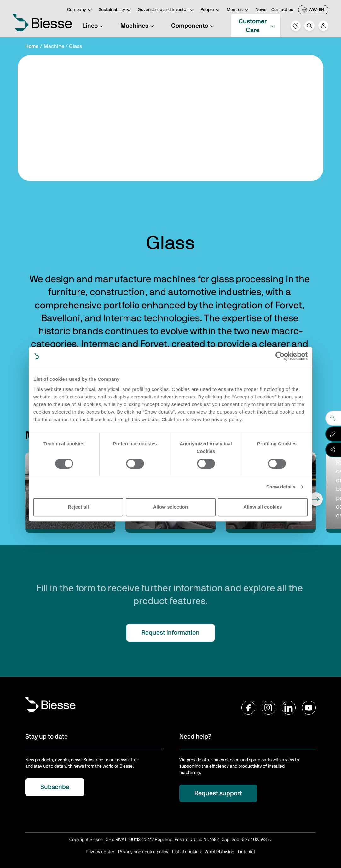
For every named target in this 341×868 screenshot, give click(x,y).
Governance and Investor (167, 10)
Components (193, 26)
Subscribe (55, 787)
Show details (281, 487)
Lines (94, 26)
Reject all (78, 507)
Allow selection (171, 507)
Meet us (238, 10)
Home (32, 46)
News (261, 10)
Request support (218, 793)
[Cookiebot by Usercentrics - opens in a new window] (280, 356)
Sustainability (116, 10)
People (211, 10)
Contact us (282, 10)
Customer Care (257, 26)
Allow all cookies (263, 507)
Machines (138, 26)
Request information (170, 633)
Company (80, 10)
